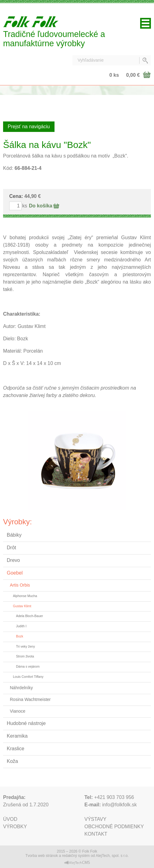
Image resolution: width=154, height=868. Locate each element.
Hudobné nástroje (26, 723)
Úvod (10, 819)
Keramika (17, 736)
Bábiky (14, 535)
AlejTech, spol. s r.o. (112, 856)
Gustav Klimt (22, 606)
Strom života (25, 656)
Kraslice (16, 749)
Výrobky (15, 827)
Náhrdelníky (21, 688)
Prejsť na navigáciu (29, 127)
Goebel (15, 573)
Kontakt (96, 834)
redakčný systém (76, 856)
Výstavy (95, 819)
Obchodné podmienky (114, 827)
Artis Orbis (20, 585)
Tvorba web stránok (42, 856)
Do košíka (41, 206)
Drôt (11, 548)
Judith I (21, 626)
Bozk (20, 636)
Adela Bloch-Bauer (30, 616)
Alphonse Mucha (25, 596)
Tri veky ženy (25, 646)
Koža (12, 761)
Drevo (13, 560)
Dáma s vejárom (28, 666)
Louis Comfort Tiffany (28, 677)
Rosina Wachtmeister (30, 699)
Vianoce (18, 711)
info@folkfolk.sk (120, 805)
